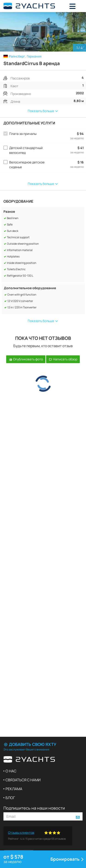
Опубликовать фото (26, 359)
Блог (10, 798)
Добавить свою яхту (30, 744)
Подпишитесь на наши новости (34, 808)
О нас (11, 771)
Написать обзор (63, 359)
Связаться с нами (23, 780)
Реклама (14, 789)
